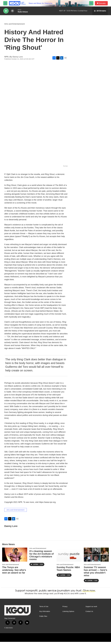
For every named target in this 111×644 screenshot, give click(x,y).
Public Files (43, 618)
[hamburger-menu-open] (5, 3)
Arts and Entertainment (15, 26)
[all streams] (100, 11)
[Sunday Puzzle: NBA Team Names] (69, 557)
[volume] (12, 11)
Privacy (65, 609)
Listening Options (68, 614)
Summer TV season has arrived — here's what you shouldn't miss (95, 574)
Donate (102, 3)
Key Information (45, 614)
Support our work (91, 609)
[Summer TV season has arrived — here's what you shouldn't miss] (96, 557)
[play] (6, 11)
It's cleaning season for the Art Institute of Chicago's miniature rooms (42, 557)
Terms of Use (44, 609)
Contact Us (89, 614)
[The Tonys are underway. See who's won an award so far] (15, 557)
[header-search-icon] (91, 3)
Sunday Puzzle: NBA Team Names (68, 571)
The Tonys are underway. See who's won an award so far (14, 572)
